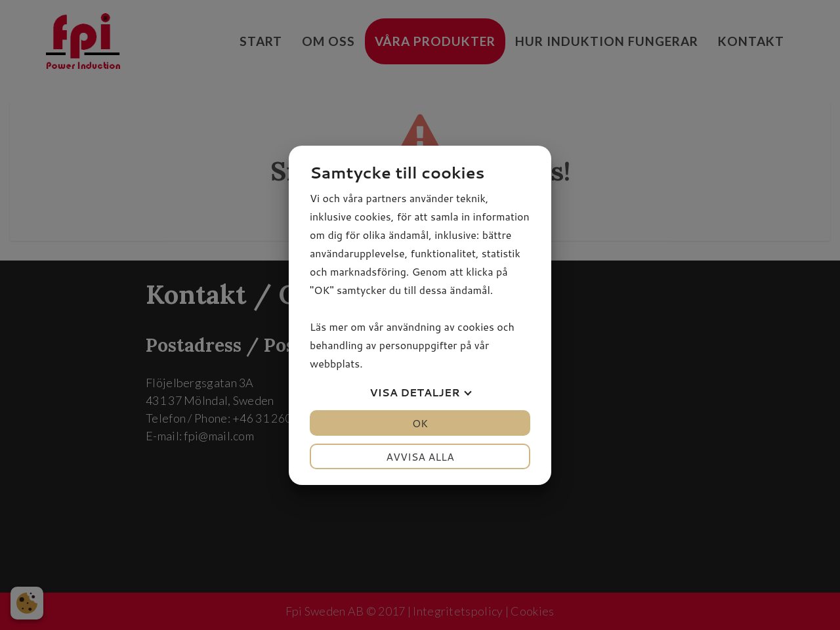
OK (420, 423)
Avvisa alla (420, 456)
